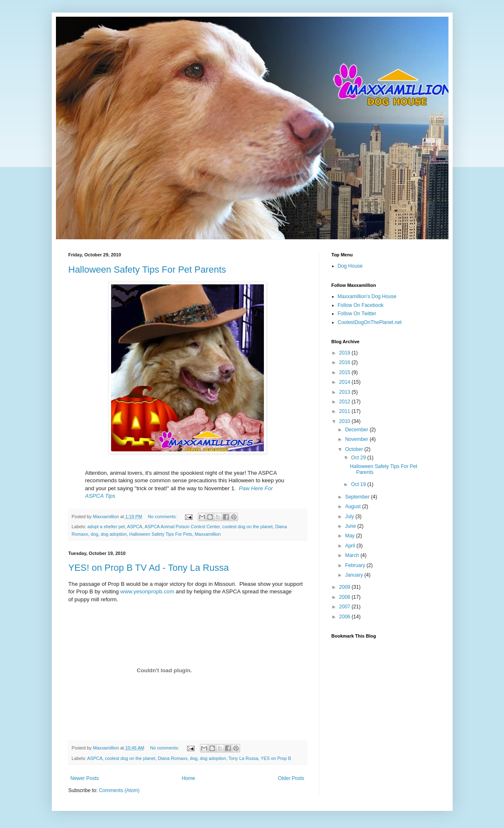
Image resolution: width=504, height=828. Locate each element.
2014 (345, 382)
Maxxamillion (208, 534)
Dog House (350, 266)
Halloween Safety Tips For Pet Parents (147, 270)
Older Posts (291, 778)
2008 (345, 597)
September (358, 497)
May (350, 536)
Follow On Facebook (361, 305)
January (355, 575)
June (351, 526)
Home (188, 778)
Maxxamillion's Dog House (367, 296)
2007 (345, 607)
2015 (345, 372)
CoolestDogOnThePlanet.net (370, 322)
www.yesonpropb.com (147, 591)
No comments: (163, 517)
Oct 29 (359, 458)
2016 (345, 362)
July (350, 517)
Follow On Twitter (357, 314)
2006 (345, 617)
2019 (345, 353)
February (356, 565)
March (353, 555)
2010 (345, 421)
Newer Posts (85, 778)
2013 (345, 392)
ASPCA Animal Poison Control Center (182, 527)
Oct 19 (359, 484)
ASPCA (135, 527)
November (357, 439)
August (353, 506)
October (355, 449)
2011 (345, 411)
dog (94, 534)
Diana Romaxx (173, 758)
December (357, 430)
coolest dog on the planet (247, 527)
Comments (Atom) (119, 790)
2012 (345, 402)
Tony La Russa (243, 758)
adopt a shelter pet (106, 527)
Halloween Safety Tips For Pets (161, 534)
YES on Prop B (276, 758)
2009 (345, 587)
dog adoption (114, 534)
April (351, 546)
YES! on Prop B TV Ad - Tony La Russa (149, 568)
